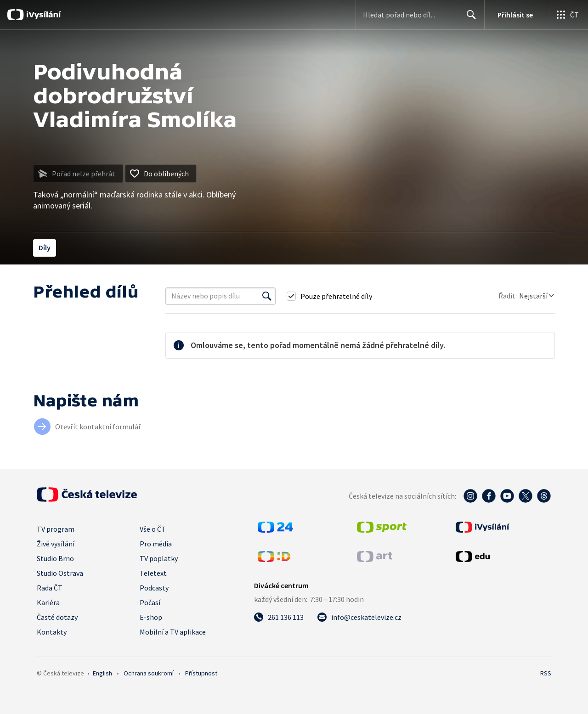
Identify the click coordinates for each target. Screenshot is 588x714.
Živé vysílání (56, 544)
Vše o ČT (153, 529)
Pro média (156, 544)
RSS (546, 673)
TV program (56, 529)
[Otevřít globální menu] (567, 15)
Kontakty (52, 632)
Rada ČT (50, 588)
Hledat (469, 18)
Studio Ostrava (60, 573)
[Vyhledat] (267, 296)
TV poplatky (159, 558)
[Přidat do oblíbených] (161, 174)
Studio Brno (55, 558)
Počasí (150, 602)
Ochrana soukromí (149, 673)
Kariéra (48, 602)
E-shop (151, 617)
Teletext (153, 573)
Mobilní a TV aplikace (173, 632)
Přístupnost (201, 673)
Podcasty (154, 588)
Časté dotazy (57, 617)
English (102, 673)
